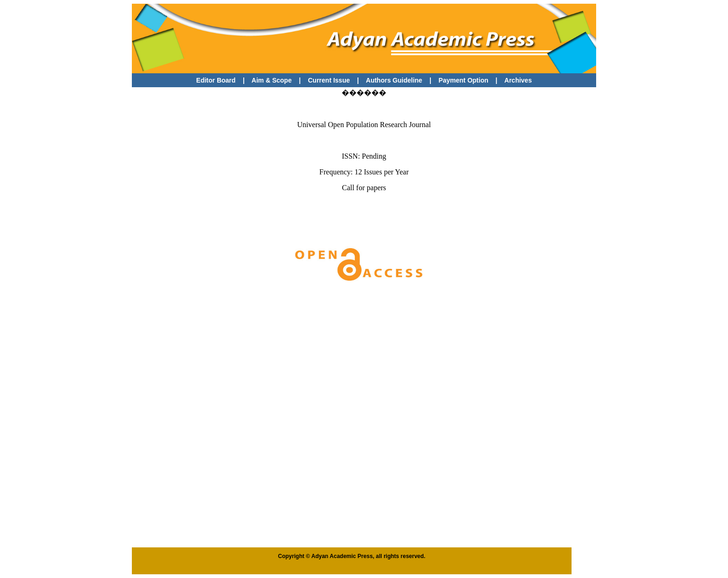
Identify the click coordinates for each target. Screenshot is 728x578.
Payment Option (463, 80)
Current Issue (330, 80)
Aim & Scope (272, 80)
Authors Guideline (394, 80)
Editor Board (216, 80)
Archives (518, 80)
